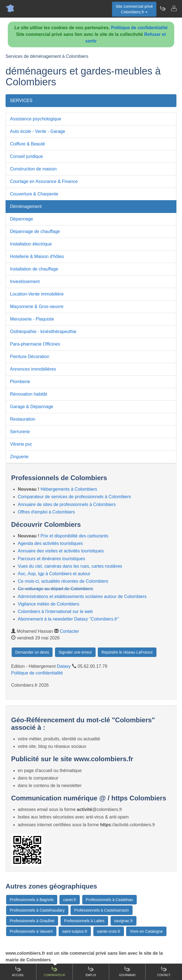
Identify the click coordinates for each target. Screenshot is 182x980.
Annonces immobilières (33, 369)
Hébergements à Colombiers (69, 489)
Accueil (18, 971)
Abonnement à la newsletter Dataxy (68, 619)
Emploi (91, 971)
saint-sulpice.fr (75, 931)
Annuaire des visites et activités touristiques (61, 551)
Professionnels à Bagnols (32, 900)
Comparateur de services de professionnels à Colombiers (74, 497)
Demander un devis (32, 652)
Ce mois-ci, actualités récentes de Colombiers (63, 581)
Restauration (23, 419)
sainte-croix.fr (109, 931)
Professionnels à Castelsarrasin (102, 910)
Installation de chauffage (34, 269)
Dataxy (64, 666)
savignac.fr (124, 921)
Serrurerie (20, 432)
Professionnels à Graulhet (32, 921)
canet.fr (70, 900)
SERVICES (21, 101)
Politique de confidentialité (139, 28)
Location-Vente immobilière (37, 294)
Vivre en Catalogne (146, 931)
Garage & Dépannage (32, 407)
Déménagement (26, 206)
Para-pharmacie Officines (35, 344)
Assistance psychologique (36, 119)
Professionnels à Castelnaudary (37, 910)
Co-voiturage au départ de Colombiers (55, 589)
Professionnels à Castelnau (109, 900)
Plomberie (20, 382)
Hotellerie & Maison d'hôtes (37, 256)
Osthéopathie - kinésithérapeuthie (43, 332)
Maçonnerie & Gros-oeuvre (37, 307)
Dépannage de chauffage (35, 231)
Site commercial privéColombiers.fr (134, 9)
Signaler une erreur (75, 652)
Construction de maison (33, 169)
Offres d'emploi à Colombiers (46, 512)
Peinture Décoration (30, 357)
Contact (164, 971)
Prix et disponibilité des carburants (74, 536)
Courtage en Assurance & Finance (44, 181)
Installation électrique (31, 244)
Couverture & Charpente (34, 194)
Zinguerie (19, 457)
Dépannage (22, 219)
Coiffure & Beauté (28, 144)
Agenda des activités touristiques (50, 543)
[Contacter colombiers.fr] (174, 8)
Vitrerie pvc (21, 444)
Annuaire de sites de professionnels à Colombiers (67, 504)
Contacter (69, 631)
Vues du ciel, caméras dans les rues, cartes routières (70, 566)
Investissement (25, 281)
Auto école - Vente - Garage (38, 131)
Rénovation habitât (28, 394)
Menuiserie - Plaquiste (32, 319)
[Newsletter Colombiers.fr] (163, 8)
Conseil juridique (26, 156)
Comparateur (54, 971)
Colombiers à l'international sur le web (55, 611)
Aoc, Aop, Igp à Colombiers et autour (54, 574)
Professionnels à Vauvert (31, 931)
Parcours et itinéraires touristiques (51, 559)
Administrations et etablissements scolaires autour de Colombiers (82, 596)
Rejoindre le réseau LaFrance (127, 652)
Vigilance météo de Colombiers (48, 604)
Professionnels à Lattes (84, 921)
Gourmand (127, 971)
